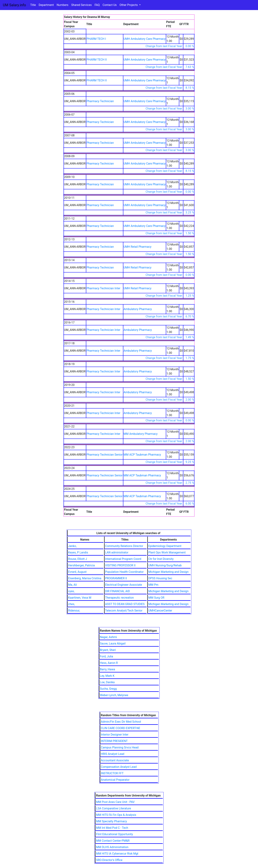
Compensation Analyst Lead (119, 767)
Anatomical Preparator (115, 780)
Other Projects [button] (129, 5)
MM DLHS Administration (112, 847)
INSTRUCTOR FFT (112, 773)
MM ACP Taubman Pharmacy (142, 455)
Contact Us (110, 5)
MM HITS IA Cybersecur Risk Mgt (117, 854)
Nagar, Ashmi (108, 637)
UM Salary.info (14, 5)
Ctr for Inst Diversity (161, 559)
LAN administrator (117, 552)
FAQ (97, 5)
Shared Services (82, 5)
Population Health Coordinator (124, 572)
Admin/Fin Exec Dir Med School (121, 722)
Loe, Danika (107, 682)
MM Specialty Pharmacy (111, 821)
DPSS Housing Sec (160, 578)
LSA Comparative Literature (114, 808)
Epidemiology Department (165, 546)
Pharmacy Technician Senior (105, 455)
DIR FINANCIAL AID (118, 591)
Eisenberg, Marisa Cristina (85, 578)
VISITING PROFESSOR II (120, 565)
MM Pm (153, 585)
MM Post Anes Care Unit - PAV (115, 802)
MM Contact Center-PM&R (113, 841)
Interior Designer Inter (115, 735)
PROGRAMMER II (116, 578)
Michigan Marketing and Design (168, 572)
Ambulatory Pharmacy (138, 309)
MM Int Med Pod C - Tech (112, 828)
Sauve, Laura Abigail (113, 644)
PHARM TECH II (97, 60)
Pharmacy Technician (100, 101)
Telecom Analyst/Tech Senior (124, 611)
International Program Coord (123, 559)
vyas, (71, 591)
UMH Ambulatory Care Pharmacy (145, 39)
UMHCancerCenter (160, 611)
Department (46, 5)
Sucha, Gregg (108, 689)
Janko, (72, 546)
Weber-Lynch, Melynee (114, 695)
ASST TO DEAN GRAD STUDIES (125, 604)
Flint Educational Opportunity (114, 834)
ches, (72, 604)
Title (33, 5)
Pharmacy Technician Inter (103, 288)
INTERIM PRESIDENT (114, 741)
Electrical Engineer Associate (124, 585)
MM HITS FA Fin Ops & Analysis (116, 815)
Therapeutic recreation (120, 598)
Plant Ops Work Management (167, 552)
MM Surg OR (156, 598)
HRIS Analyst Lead (113, 754)
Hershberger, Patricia (82, 565)
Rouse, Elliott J (78, 559)
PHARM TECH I (96, 39)
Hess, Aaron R (109, 663)
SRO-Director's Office (109, 860)
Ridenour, (74, 611)
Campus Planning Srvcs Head (120, 747)
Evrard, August (77, 572)
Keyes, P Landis (78, 552)
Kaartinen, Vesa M (80, 598)
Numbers (62, 5)
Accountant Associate (115, 760)
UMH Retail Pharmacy (138, 247)
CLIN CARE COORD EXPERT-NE (121, 728)
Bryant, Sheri (108, 650)
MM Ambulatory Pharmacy (141, 434)
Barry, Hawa (107, 669)
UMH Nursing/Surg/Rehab (165, 565)
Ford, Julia (107, 656)
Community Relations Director (124, 546)
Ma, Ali (73, 585)
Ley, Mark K (107, 676)
